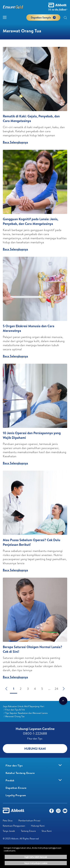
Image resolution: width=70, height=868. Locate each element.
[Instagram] (58, 812)
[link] (24, 706)
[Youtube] (65, 812)
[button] (65, 18)
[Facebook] (52, 812)
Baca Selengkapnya (15, 142)
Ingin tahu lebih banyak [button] (36, 857)
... (49, 689)
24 (56, 689)
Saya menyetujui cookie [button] (36, 863)
